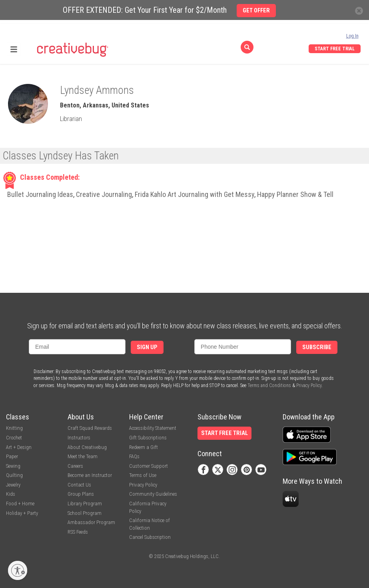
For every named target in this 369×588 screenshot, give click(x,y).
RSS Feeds (78, 532)
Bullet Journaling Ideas (40, 194)
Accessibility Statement (153, 428)
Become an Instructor (90, 475)
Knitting (14, 428)
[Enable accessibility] (18, 570)
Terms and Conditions (269, 385)
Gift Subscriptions (148, 438)
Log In (352, 36)
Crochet (14, 438)
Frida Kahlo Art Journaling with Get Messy (194, 194)
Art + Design (19, 447)
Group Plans (81, 494)
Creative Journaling (104, 194)
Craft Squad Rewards (90, 428)
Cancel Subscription (150, 537)
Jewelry (13, 485)
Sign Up (147, 347)
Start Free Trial (335, 49)
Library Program (85, 504)
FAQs (134, 456)
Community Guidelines (153, 494)
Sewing (13, 466)
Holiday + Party (22, 513)
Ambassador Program (91, 522)
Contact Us (79, 485)
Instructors (79, 438)
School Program (85, 513)
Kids (11, 494)
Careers (75, 466)
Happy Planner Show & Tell (295, 194)
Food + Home (20, 504)
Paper (12, 456)
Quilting (14, 475)
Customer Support (149, 466)
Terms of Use (143, 475)
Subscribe (317, 347)
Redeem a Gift (144, 447)
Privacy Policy (309, 385)
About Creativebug (87, 447)
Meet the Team (83, 456)
